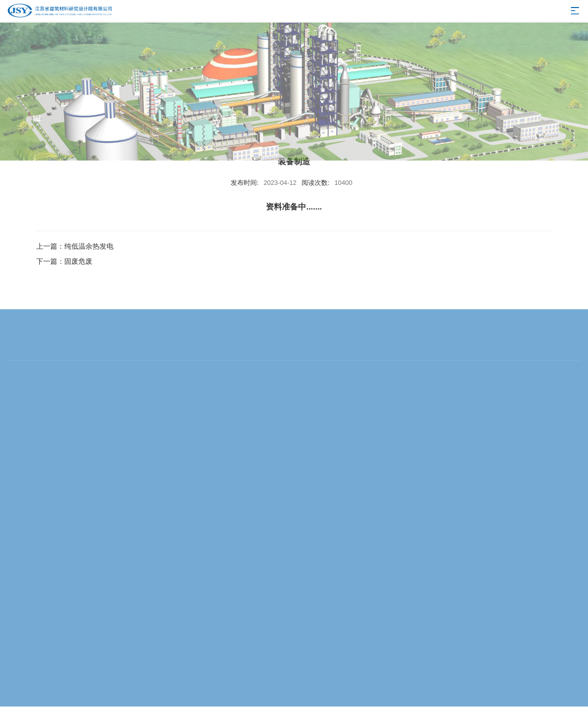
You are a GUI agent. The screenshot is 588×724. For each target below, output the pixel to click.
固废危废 (78, 261)
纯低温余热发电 (89, 246)
